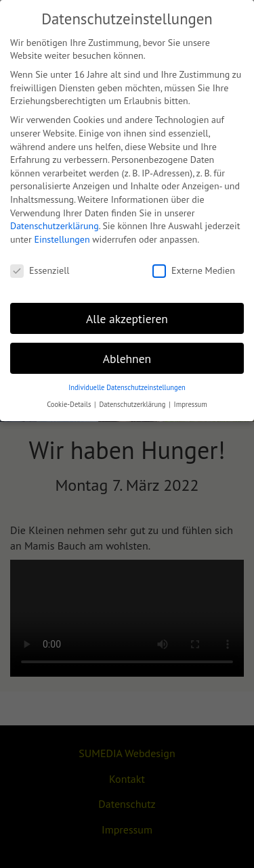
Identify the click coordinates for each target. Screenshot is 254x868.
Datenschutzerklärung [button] (133, 404)
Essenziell (40, 271)
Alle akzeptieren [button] (127, 319)
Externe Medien (194, 271)
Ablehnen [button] (127, 359)
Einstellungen (62, 239)
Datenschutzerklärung (55, 226)
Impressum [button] (191, 404)
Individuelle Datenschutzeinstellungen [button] (127, 387)
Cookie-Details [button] (70, 404)
